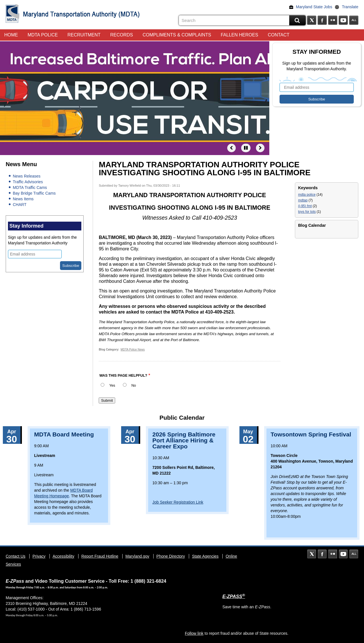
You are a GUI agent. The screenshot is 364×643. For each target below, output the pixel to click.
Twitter (312, 20)
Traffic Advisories (28, 182)
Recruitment (84, 35)
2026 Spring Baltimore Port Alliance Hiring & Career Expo (184, 440)
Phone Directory (171, 556)
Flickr (333, 20)
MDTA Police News (133, 350)
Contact (279, 35)
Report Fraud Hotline (100, 556)
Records (122, 35)
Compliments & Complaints (177, 35)
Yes (112, 386)
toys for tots (307, 212)
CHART (20, 205)
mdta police (307, 195)
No (134, 386)
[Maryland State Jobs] (312, 7)
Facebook (322, 20)
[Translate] (348, 7)
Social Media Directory (354, 20)
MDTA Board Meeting (64, 434)
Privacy (39, 556)
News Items (23, 199)
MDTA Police (43, 35)
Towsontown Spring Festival (311, 434)
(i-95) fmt (305, 206)
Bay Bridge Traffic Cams (34, 193)
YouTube (343, 20)
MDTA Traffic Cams (30, 187)
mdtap (303, 200)
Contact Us (15, 556)
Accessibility (63, 556)
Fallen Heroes (239, 35)
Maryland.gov (137, 556)
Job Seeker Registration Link (178, 502)
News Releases (27, 176)
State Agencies (205, 556)
